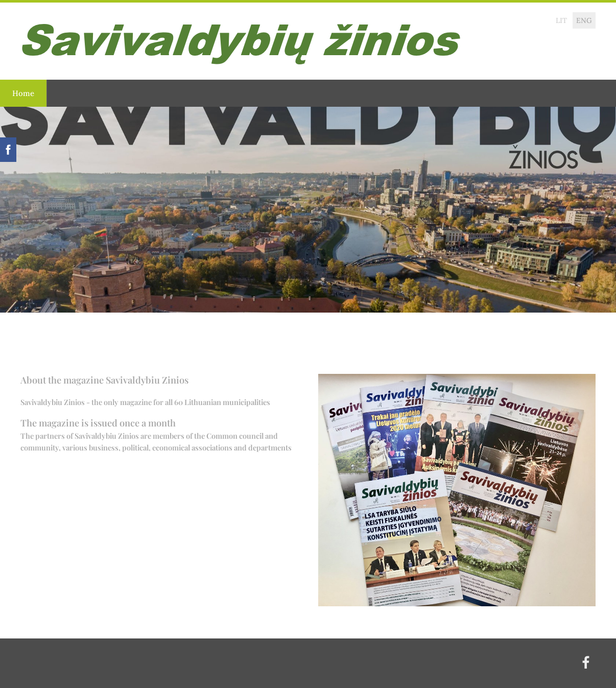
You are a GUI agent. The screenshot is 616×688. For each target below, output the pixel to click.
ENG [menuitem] (584, 20)
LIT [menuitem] (561, 20)
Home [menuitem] (23, 93)
